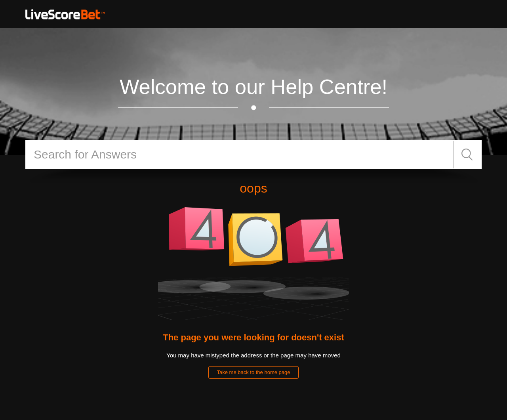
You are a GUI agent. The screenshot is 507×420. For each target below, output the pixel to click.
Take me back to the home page (253, 372)
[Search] (240, 155)
